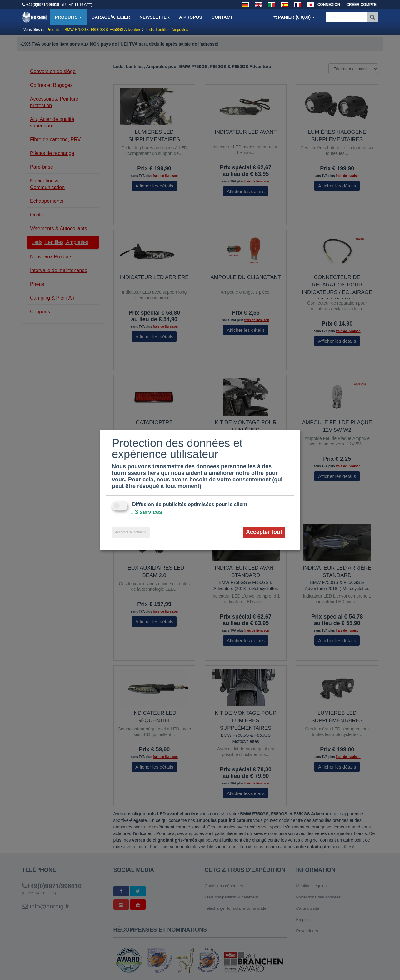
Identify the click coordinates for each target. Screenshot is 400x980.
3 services (146, 512)
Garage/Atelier (111, 17)
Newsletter (154, 17)
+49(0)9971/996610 (43, 5)
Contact (222, 17)
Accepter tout (264, 532)
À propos (191, 17)
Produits (68, 17)
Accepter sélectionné (131, 532)
